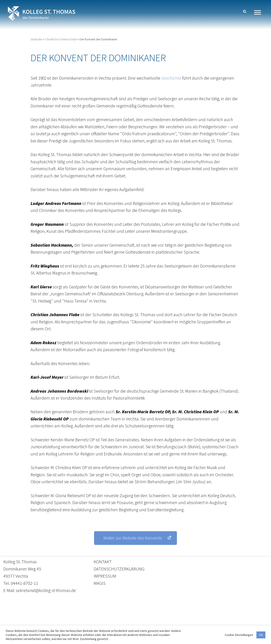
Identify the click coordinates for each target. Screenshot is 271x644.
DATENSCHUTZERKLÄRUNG (119, 575)
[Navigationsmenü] (259, 12)
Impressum (172, 623)
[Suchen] (245, 11)
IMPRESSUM (105, 582)
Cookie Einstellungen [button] (239, 635)
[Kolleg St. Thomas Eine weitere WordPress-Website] (42, 13)
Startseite (36, 39)
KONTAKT (103, 567)
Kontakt (93, 623)
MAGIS (100, 589)
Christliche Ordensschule (61, 39)
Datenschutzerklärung (131, 623)
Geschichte (173, 78)
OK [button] (261, 635)
